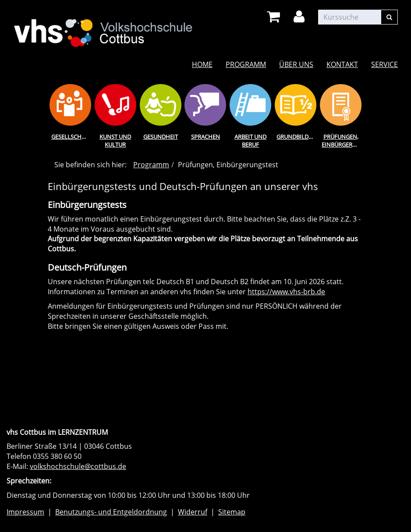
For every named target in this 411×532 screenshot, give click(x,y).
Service (384, 64)
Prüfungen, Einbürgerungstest (342, 141)
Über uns (296, 64)
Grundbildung (297, 137)
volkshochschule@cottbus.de (78, 466)
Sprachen (205, 137)
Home (202, 64)
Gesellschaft (71, 137)
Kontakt (342, 64)
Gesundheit (161, 137)
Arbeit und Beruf (250, 141)
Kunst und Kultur (115, 141)
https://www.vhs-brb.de (286, 292)
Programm (246, 64)
